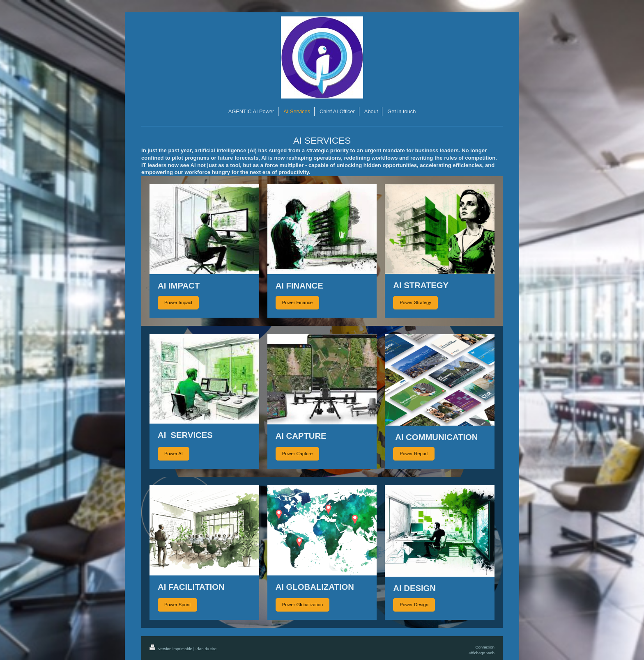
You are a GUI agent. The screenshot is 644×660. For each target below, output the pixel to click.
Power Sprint (177, 605)
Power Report (414, 454)
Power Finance (298, 302)
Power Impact (178, 302)
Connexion (485, 647)
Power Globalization (303, 605)
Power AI (174, 454)
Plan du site (206, 649)
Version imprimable (171, 649)
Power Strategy (415, 302)
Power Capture (298, 454)
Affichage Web (482, 653)
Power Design (414, 605)
